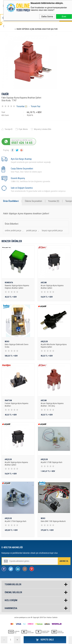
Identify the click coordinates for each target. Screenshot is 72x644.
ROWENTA (9, 283)
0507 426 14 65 (22, 143)
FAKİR (5, 94)
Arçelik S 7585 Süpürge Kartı (52, 462)
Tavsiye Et (9, 129)
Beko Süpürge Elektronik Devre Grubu (17, 346)
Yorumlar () (22, 106)
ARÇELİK (44, 342)
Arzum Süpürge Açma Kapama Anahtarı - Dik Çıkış (52, 405)
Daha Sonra (47, 16)
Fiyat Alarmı (23, 129)
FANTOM (8, 401)
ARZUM (44, 283)
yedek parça (32, 230)
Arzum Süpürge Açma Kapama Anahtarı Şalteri (52, 287)
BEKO (7, 342)
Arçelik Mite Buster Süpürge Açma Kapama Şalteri (54, 346)
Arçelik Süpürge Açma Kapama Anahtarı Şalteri (16, 464)
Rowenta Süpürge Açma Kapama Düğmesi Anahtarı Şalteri (17, 287)
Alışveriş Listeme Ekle (43, 129)
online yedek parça (13, 230)
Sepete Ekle (47, 640)
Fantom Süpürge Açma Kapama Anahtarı (17, 405)
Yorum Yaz (36, 106)
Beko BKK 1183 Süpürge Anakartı (53, 521)
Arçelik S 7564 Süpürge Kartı (16, 521)
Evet (64, 16)
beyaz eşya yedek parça (52, 230)
